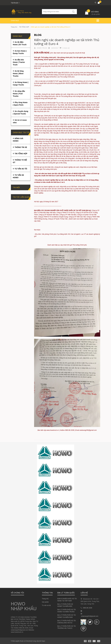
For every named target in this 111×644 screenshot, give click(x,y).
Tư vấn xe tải (46, 605)
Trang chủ (45, 599)
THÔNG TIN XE (21, 147)
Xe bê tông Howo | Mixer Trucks (18, 74)
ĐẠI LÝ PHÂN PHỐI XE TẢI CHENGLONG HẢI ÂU (67, 622)
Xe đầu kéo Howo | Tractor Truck (19, 62)
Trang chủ (14, 27)
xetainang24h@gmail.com (90, 616)
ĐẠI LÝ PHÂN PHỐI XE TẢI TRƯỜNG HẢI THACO (67, 627)
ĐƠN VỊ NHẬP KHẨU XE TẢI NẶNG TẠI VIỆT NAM (67, 600)
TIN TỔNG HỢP (24, 27)
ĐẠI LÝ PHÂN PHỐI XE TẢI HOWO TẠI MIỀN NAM (67, 616)
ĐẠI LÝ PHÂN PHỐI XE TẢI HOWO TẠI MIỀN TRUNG (67, 611)
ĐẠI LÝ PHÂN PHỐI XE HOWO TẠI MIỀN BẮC (65, 605)
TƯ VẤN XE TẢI (21, 169)
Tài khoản (15, 3)
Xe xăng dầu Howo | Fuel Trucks (19, 94)
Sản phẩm (45, 602)
